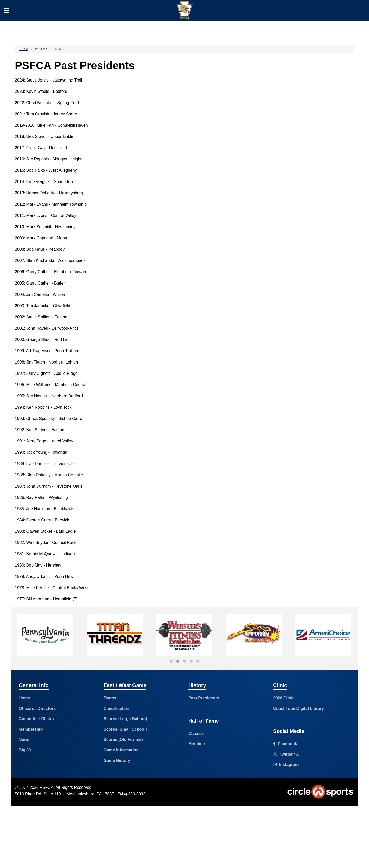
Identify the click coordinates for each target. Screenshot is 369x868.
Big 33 (25, 750)
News (24, 739)
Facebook (285, 744)
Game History (117, 760)
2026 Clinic (284, 698)
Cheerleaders (116, 708)
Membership (31, 729)
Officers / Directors (37, 708)
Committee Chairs (36, 719)
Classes (196, 734)
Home (24, 698)
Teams (110, 698)
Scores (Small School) (125, 729)
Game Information (121, 750)
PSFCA (23, 49)
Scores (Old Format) (123, 739)
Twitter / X (286, 754)
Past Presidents (204, 698)
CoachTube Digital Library (299, 708)
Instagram (286, 765)
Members (197, 744)
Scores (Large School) (125, 719)
